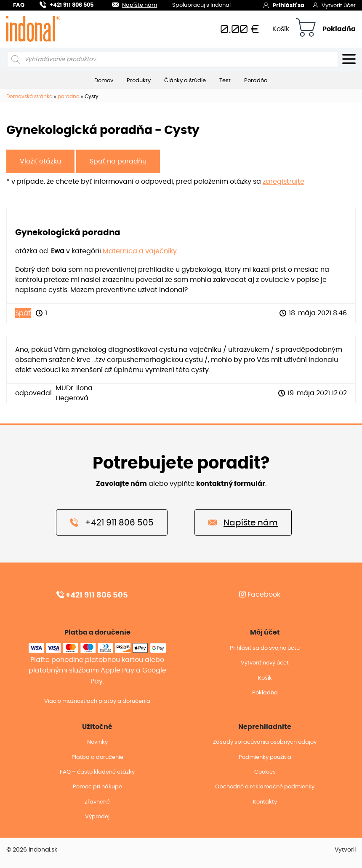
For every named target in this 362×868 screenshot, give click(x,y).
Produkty (139, 80)
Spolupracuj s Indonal (201, 6)
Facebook (260, 595)
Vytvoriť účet (334, 5)
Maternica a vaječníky (140, 251)
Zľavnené (97, 802)
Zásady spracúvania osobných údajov (265, 742)
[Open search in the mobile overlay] (173, 59)
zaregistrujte (283, 182)
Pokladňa (339, 29)
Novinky (97, 742)
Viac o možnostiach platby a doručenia (97, 701)
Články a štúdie (185, 80)
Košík (281, 29)
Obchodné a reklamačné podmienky (265, 787)
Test (225, 80)
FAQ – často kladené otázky (97, 772)
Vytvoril (345, 850)
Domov (104, 80)
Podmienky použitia (265, 757)
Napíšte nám (129, 4)
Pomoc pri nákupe (97, 787)
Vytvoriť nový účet (265, 663)
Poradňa (256, 80)
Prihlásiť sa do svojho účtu (265, 648)
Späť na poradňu (118, 161)
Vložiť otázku (40, 161)
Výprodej (97, 817)
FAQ (19, 5)
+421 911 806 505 (67, 4)
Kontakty (265, 802)
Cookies (265, 772)
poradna (69, 96)
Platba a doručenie (97, 757)
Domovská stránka (29, 96)
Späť (23, 313)
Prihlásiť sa (283, 5)
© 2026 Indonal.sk (32, 850)
